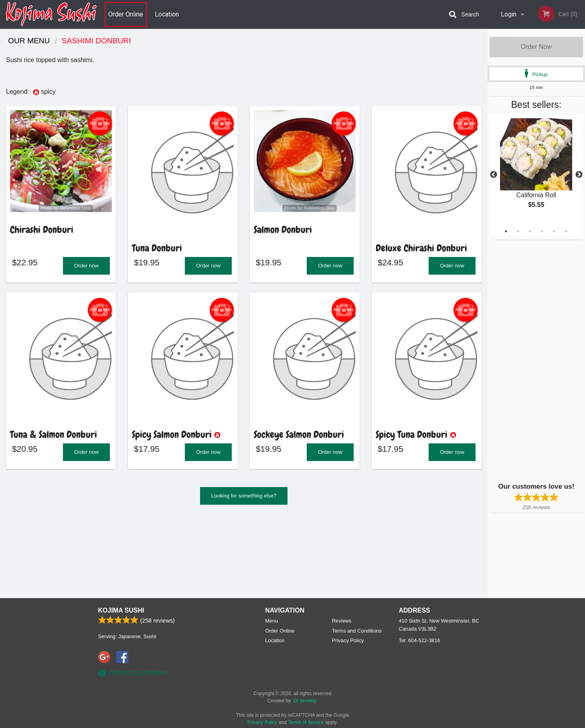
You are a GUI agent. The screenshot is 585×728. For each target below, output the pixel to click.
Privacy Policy (348, 640)
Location (167, 14)
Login (509, 14)
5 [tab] (554, 231)
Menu (271, 621)
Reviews (342, 621)
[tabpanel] (536, 170)
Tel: (420, 640)
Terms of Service (306, 722)
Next (579, 175)
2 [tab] (518, 231)
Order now (86, 268)
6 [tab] (566, 231)
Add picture (100, 123)
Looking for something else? (244, 500)
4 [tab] (542, 231)
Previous (494, 175)
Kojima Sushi (121, 610)
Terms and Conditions (357, 631)
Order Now (536, 47)
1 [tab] (506, 231)
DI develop (305, 701)
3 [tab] (530, 231)
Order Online (126, 14)
